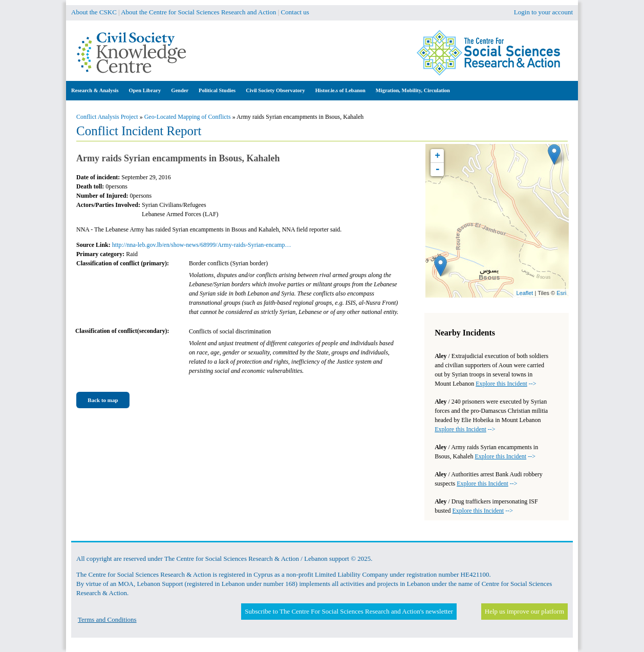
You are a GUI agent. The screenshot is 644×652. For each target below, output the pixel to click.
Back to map (103, 400)
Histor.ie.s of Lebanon (340, 90)
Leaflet (524, 293)
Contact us (295, 12)
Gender (180, 90)
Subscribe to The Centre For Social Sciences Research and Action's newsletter (349, 611)
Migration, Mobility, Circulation (413, 90)
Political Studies (217, 90)
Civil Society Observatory (275, 90)
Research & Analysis (95, 90)
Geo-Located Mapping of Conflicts (188, 117)
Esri (561, 293)
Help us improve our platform (524, 611)
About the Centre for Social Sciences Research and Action (198, 12)
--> (506, 384)
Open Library (145, 90)
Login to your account (543, 12)
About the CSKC (94, 12)
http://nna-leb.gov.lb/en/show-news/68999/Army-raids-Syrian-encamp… (202, 245)
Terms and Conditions (107, 619)
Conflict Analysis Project (107, 117)
